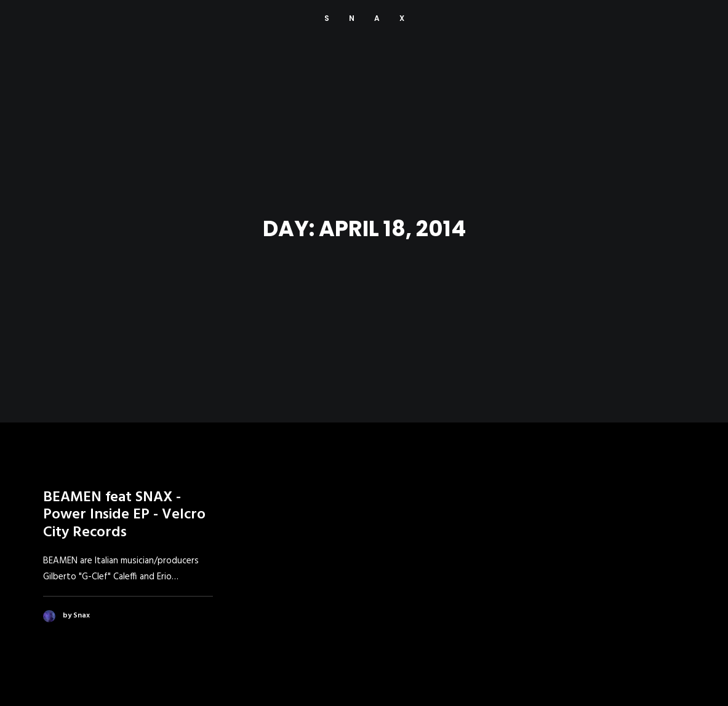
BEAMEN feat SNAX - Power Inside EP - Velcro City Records (124, 510)
